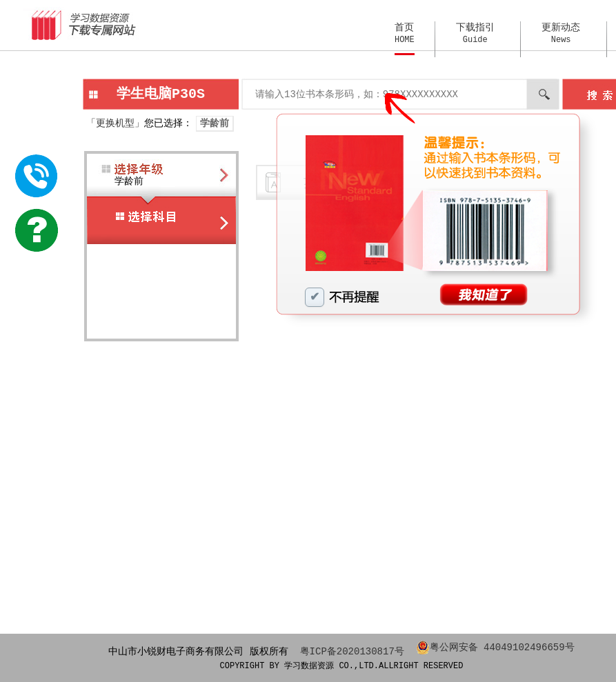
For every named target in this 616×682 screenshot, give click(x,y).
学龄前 (215, 123)
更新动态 (561, 33)
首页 (405, 33)
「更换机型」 (115, 123)
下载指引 (475, 33)
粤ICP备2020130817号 (352, 651)
